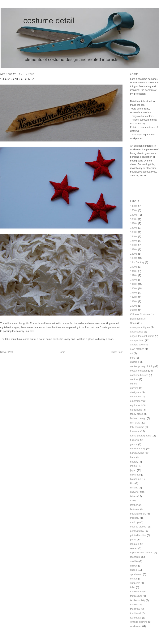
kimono (134, 488)
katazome (135, 479)
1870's (134, 249)
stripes (134, 579)
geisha (134, 444)
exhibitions (136, 410)
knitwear (135, 492)
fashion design (138, 418)
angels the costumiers (142, 336)
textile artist (136, 592)
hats (133, 457)
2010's (134, 310)
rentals (134, 548)
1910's (134, 271)
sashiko (134, 561)
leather (134, 505)
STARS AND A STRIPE (18, 79)
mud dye (135, 522)
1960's (134, 293)
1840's (134, 236)
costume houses (139, 375)
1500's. (134, 215)
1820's (134, 228)
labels (133, 496)
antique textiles (138, 345)
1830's (134, 232)
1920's (134, 275)
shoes (133, 570)
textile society (138, 600)
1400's (134, 206)
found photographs (140, 436)
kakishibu (135, 475)
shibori (134, 566)
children (135, 362)
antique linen (137, 340)
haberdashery (138, 449)
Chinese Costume (140, 314)
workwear (135, 626)
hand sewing (137, 453)
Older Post (117, 352)
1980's (134, 301)
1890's (134, 258)
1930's (134, 280)
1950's (134, 288)
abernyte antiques (140, 327)
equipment (136, 405)
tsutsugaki (136, 618)
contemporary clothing (142, 366)
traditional (135, 613)
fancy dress (136, 414)
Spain (133, 323)
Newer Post (7, 352)
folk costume (137, 427)
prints (133, 540)
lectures (135, 509)
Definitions (136, 319)
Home (62, 352)
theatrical (135, 609)
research (135, 557)
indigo (133, 466)
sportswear (136, 574)
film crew (135, 423)
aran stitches (137, 349)
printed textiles (138, 535)
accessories (137, 332)
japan (133, 470)
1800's (134, 219)
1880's (134, 254)
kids (132, 483)
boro (133, 358)
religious (135, 544)
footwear (135, 431)
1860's (134, 245)
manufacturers (138, 514)
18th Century (137, 262)
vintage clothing (139, 622)
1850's (134, 241)
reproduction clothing (142, 553)
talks (133, 587)
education (135, 397)
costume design (139, 371)
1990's (134, 306)
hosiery (134, 462)
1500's (134, 210)
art (132, 353)
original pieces (138, 527)
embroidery (136, 401)
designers (135, 392)
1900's (134, 267)
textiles (134, 604)
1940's (134, 284)
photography (137, 531)
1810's (134, 223)
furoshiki (135, 440)
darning (134, 388)
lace (132, 501)
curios (133, 384)
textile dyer (136, 596)
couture (134, 379)
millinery (135, 518)
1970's (134, 297)
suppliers (135, 583)
